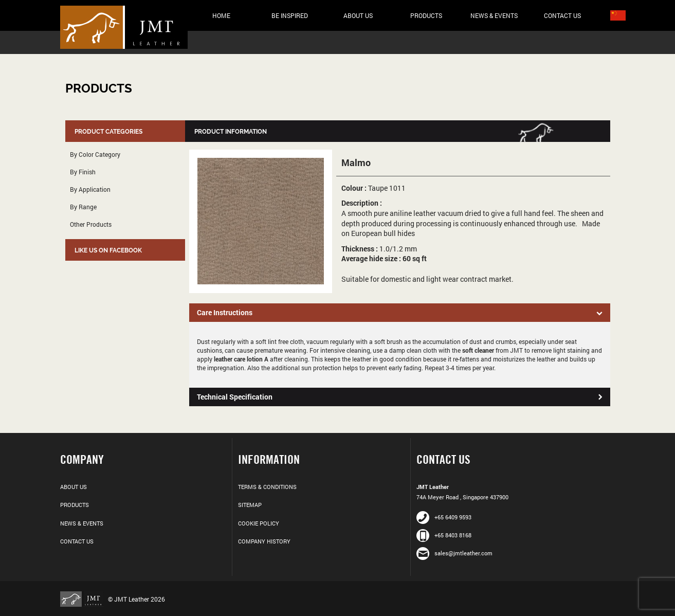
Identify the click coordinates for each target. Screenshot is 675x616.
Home (221, 15)
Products (426, 15)
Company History (264, 541)
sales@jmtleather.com (454, 553)
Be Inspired (290, 15)
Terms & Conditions (267, 487)
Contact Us (562, 15)
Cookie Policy (259, 523)
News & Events (494, 15)
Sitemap (250, 505)
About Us (358, 15)
